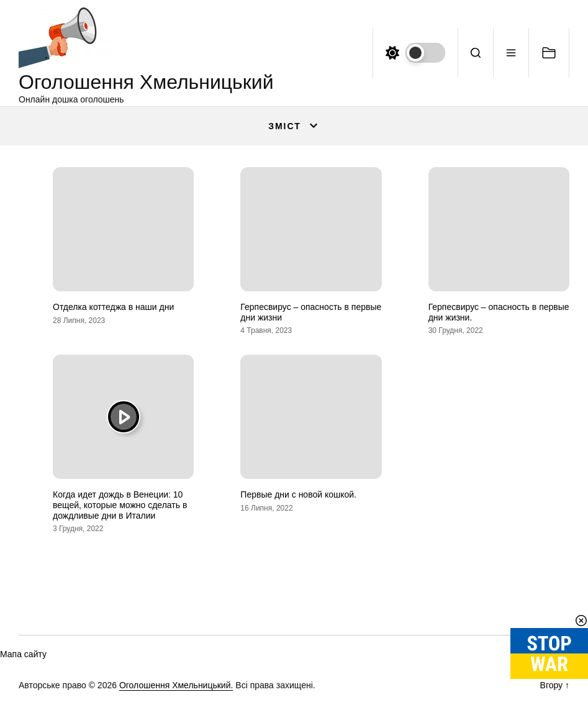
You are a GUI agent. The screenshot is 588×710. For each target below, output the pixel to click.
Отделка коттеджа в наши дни (113, 307)
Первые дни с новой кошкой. (298, 494)
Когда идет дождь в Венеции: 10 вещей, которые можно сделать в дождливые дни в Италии (120, 505)
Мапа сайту (23, 654)
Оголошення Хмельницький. (176, 685)
